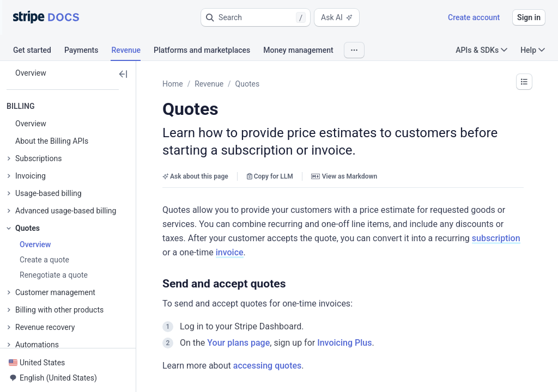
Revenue (209, 84)
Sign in (529, 17)
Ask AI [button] (337, 17)
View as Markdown (344, 176)
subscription (496, 238)
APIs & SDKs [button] (481, 50)
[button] (256, 17)
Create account (474, 17)
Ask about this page (195, 176)
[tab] (39, 52)
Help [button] (533, 50)
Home (173, 84)
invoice (230, 252)
